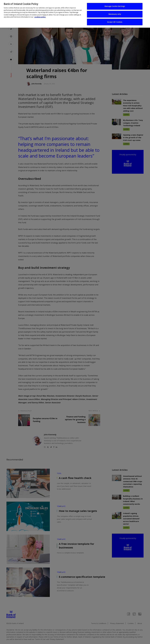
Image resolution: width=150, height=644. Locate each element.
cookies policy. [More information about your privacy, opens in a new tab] (40, 17)
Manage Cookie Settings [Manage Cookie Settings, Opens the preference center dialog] (115, 6)
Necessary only (115, 14)
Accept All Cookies (115, 22)
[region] (75, 14)
